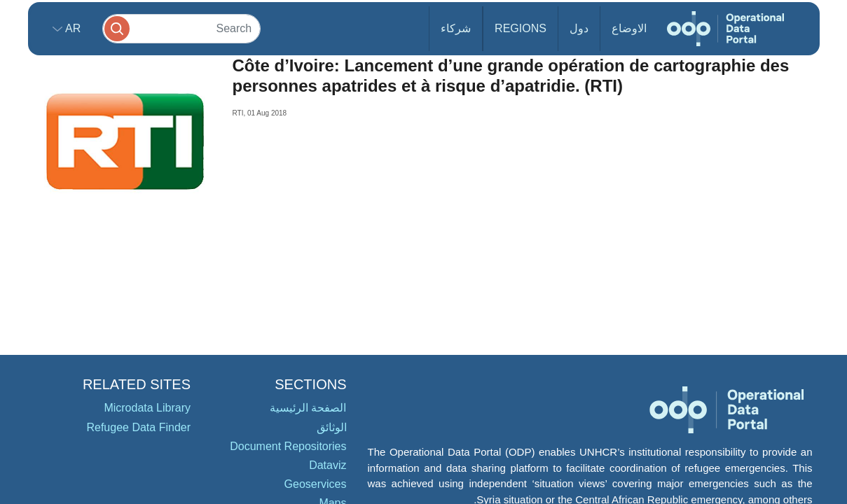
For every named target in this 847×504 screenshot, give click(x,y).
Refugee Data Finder (138, 427)
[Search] (181, 28)
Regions (521, 28)
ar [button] (72, 28)
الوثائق (332, 427)
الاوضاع (629, 28)
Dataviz (328, 465)
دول (579, 28)
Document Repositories (288, 446)
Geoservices (316, 484)
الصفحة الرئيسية (308, 408)
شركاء (456, 28)
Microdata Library (147, 408)
